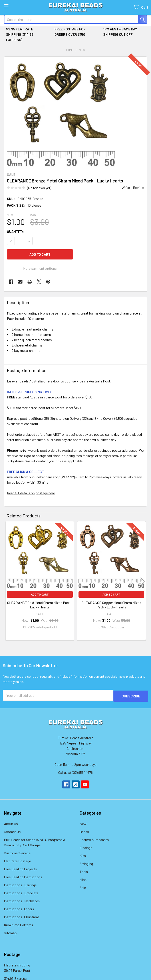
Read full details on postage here (31, 493)
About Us (11, 823)
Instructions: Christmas (22, 916)
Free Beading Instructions (23, 876)
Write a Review (133, 187)
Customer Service (17, 852)
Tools (84, 871)
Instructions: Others (19, 908)
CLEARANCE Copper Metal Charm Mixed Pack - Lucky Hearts (111, 605)
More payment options (40, 268)
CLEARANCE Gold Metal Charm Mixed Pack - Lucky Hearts (40, 605)
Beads (84, 831)
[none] (61, 113)
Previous (8, 581)
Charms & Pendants (94, 839)
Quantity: (16, 231)
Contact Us (12, 831)
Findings (86, 847)
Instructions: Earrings (20, 884)
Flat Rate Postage (17, 860)
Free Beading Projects (20, 868)
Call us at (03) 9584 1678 (75, 771)
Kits (83, 855)
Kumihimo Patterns (19, 924)
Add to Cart (40, 594)
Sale (83, 887)
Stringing (86, 863)
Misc (83, 879)
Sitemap (10, 932)
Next (143, 581)
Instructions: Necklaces (22, 900)
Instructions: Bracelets (21, 892)
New (83, 823)
